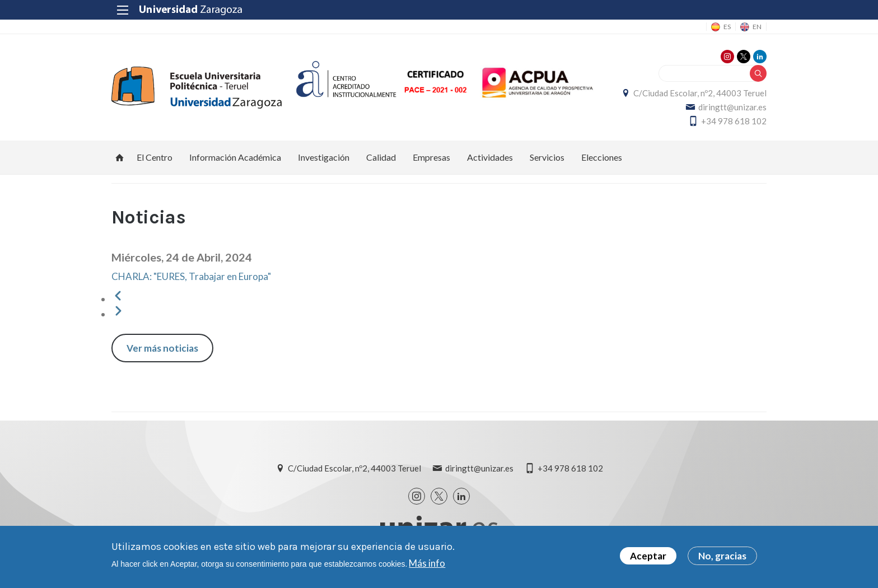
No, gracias (722, 558)
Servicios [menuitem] (547, 157)
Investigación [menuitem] (324, 157)
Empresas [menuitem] (431, 157)
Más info (427, 565)
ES (727, 27)
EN (757, 27)
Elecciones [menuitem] (602, 157)
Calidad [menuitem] (381, 157)
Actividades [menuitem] (490, 157)
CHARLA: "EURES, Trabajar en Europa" (191, 276)
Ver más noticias (162, 348)
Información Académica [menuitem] (235, 157)
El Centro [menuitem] (155, 157)
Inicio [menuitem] (120, 157)
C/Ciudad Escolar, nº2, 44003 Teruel (700, 93)
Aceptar (648, 558)
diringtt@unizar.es (732, 107)
